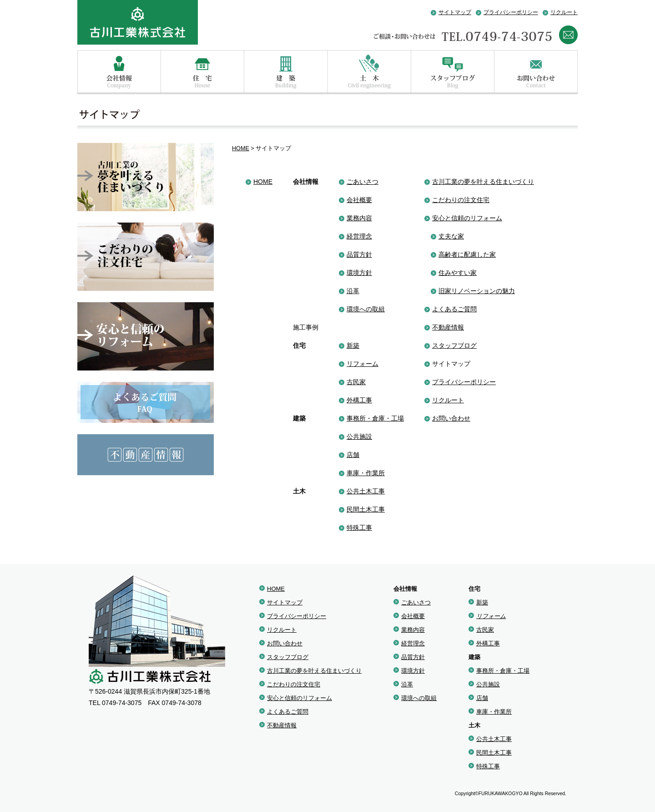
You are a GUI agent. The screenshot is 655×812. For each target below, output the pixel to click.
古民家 (356, 382)
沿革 (353, 291)
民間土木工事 (366, 509)
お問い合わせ (451, 418)
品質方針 (359, 254)
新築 (353, 345)
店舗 (353, 455)
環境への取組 (366, 309)
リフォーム (363, 364)
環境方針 (359, 273)
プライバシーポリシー (511, 12)
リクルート (564, 12)
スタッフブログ (454, 345)
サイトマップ (455, 12)
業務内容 (359, 218)
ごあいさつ (363, 182)
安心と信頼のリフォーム (467, 218)
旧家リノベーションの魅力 (477, 291)
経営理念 (359, 236)
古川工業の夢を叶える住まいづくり (483, 182)
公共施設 (359, 436)
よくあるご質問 (454, 309)
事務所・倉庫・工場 (375, 418)
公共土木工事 (366, 491)
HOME (241, 148)
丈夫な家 (451, 236)
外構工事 (359, 400)
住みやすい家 (458, 273)
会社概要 (359, 200)
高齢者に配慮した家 (467, 254)
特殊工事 (359, 528)
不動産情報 (448, 327)
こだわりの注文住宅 (461, 200)
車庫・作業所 (366, 473)
